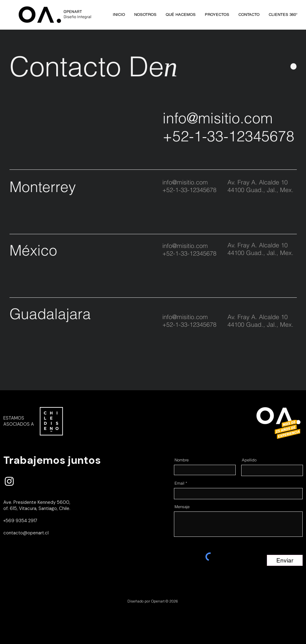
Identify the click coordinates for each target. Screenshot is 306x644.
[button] (283, 15)
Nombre (182, 460)
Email (179, 483)
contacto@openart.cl (26, 533)
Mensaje (182, 507)
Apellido (249, 460)
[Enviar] (285, 560)
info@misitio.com (218, 118)
